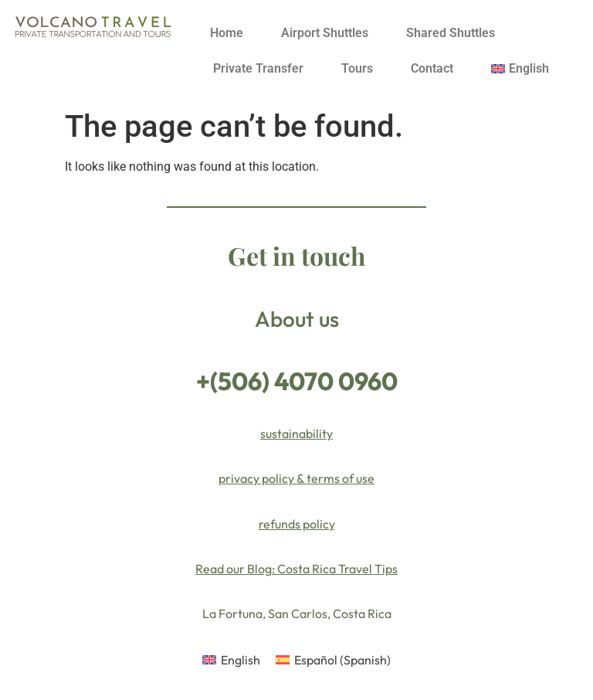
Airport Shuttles (325, 33)
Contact (432, 68)
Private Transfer (258, 68)
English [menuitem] (241, 660)
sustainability (296, 433)
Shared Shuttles (451, 33)
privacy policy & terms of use (296, 478)
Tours (357, 68)
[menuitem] (520, 69)
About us (297, 319)
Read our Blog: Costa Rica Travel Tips (296, 569)
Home (227, 33)
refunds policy (297, 524)
